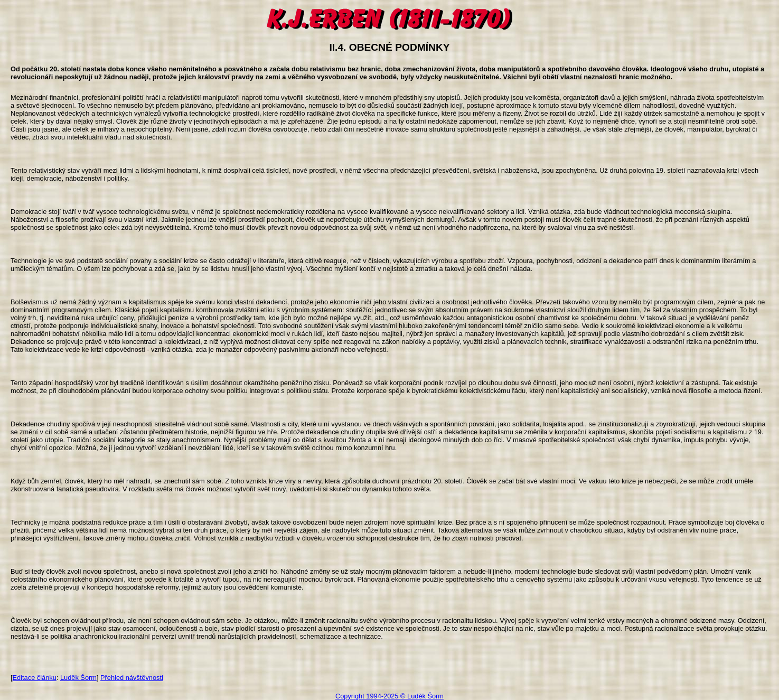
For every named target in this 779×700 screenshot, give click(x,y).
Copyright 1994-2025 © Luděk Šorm (389, 696)
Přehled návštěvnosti (132, 678)
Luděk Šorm (78, 678)
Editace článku (35, 678)
